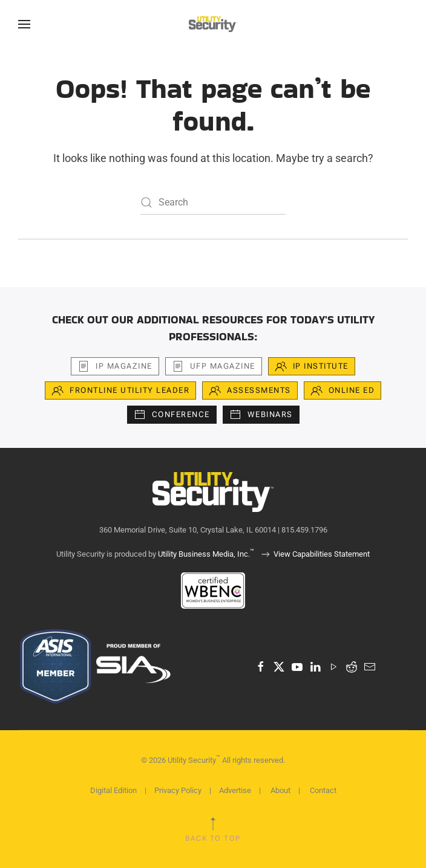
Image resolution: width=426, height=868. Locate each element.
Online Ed (343, 390)
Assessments (250, 390)
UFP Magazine (214, 366)
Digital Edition (113, 790)
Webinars (261, 415)
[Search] (213, 202)
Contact (323, 790)
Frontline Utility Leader (120, 390)
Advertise (235, 790)
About (280, 790)
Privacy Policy (178, 790)
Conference (172, 415)
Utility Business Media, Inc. (206, 554)
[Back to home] (213, 24)
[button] (24, 24)
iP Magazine (115, 366)
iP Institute (312, 366)
